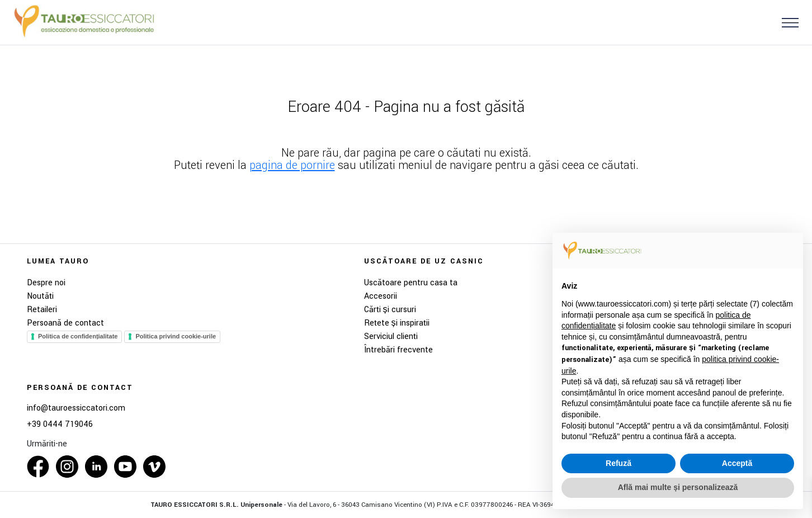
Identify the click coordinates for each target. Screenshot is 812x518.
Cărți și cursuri (390, 310)
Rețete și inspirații (397, 323)
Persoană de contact (65, 323)
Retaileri (42, 310)
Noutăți (40, 296)
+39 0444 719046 (60, 425)
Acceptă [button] (737, 463)
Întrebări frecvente (398, 350)
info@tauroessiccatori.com (76, 408)
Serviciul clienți (391, 336)
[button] (786, 22)
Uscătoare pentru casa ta (411, 283)
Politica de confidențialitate (78, 336)
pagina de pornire (292, 165)
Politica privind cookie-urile (176, 336)
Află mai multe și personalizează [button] (678, 487)
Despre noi (46, 283)
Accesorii (381, 296)
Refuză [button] (619, 463)
